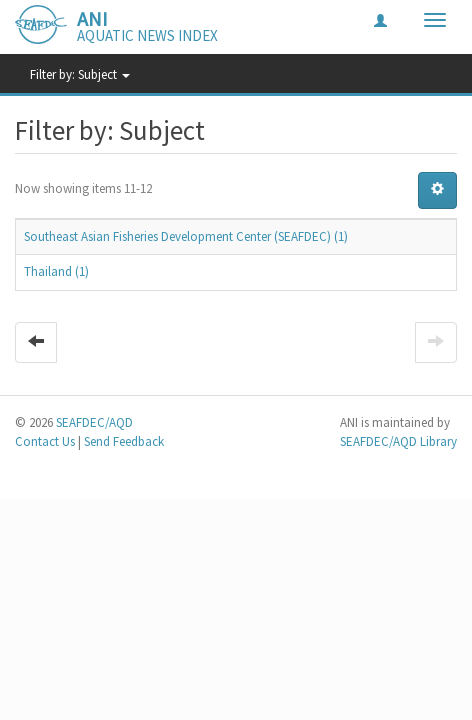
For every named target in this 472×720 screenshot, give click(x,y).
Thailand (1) (56, 271)
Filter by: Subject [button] (80, 74)
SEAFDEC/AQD (94, 422)
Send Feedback (124, 441)
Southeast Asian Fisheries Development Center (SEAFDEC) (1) (186, 236)
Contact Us (45, 441)
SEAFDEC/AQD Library (398, 441)
